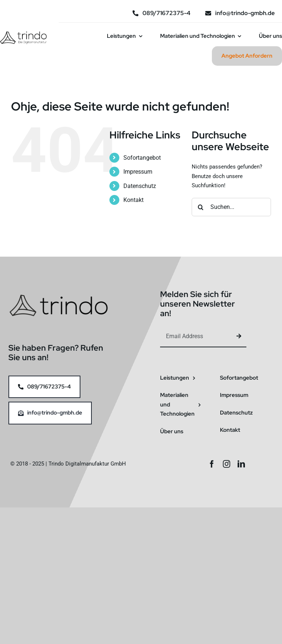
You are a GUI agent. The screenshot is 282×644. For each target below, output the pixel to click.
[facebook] (212, 464)
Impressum (138, 172)
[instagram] (227, 464)
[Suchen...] (231, 207)
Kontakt (133, 200)
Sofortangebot (142, 158)
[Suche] (201, 207)
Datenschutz (140, 186)
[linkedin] (241, 464)
